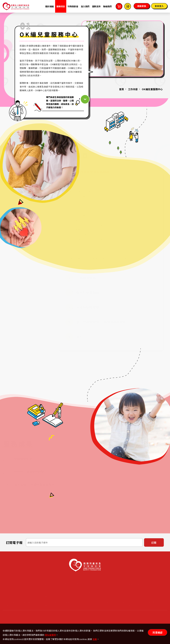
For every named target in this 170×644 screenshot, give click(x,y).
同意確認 (158, 632)
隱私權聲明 (50, 635)
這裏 (95, 639)
